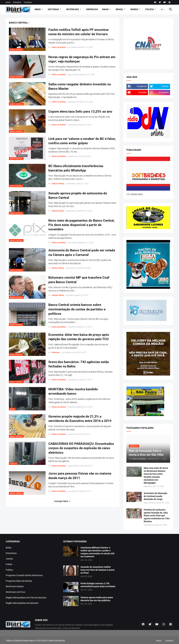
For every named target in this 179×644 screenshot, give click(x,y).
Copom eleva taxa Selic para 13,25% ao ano (80, 112)
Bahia (9, 548)
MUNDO (134, 9)
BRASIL (120, 9)
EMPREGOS (92, 9)
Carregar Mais (61, 501)
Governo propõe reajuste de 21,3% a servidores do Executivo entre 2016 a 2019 (80, 419)
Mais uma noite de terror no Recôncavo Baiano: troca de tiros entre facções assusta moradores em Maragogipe (156, 475)
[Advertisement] (90, 637)
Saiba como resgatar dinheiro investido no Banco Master (80, 86)
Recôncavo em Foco (16, 592)
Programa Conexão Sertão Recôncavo (24, 575)
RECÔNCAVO (73, 9)
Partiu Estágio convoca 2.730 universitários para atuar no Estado (98, 585)
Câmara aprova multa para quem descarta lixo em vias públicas (97, 599)
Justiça (9, 559)
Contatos (28, 2)
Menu (38, 9)
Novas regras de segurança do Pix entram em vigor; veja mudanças (82, 59)
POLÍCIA (150, 9)
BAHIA (105, 9)
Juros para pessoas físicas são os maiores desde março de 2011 (80, 476)
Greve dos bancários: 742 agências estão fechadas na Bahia (79, 364)
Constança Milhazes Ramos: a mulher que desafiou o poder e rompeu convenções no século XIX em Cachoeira (97, 552)
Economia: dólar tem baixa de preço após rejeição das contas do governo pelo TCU (79, 337)
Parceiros (17, 2)
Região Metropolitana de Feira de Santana (26, 598)
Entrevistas (11, 553)
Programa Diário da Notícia (19, 581)
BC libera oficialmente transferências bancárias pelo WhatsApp (76, 168)
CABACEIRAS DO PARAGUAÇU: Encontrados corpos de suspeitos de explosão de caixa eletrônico (81, 448)
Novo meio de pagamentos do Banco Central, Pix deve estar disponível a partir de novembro (81, 225)
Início (8, 2)
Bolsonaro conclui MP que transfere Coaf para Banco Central (79, 280)
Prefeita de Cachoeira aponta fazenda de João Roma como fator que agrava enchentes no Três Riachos (157, 516)
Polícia (9, 564)
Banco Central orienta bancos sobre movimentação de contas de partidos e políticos (77, 309)
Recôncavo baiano (15, 586)
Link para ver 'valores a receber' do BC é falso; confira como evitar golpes (82, 141)
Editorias (53, 9)
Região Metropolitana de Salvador (22, 603)
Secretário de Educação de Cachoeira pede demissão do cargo (156, 496)
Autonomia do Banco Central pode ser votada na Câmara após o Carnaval (82, 252)
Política (9, 570)
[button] (163, 10)
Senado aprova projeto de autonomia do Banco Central (78, 195)
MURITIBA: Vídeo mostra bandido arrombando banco (73, 391)
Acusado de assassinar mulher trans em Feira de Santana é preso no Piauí (98, 570)
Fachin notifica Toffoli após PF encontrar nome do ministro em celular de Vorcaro (79, 32)
